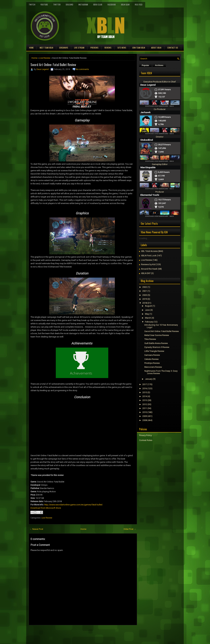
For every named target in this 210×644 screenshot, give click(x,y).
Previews (94, 48)
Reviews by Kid (148, 264)
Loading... (144, 238)
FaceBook (112, 5)
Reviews (108, 48)
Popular (145, 65)
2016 (145, 388)
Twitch (32, 5)
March (148, 318)
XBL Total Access (149, 251)
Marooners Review (153, 367)
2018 (145, 303)
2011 (145, 408)
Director (160, 137)
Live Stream (79, 48)
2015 (145, 392)
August (148, 306)
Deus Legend (43, 69)
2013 (145, 400)
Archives (159, 65)
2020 (145, 295)
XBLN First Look (149, 256)
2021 (145, 291)
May (147, 314)
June (147, 310)
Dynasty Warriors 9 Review (157, 347)
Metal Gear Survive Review (157, 335)
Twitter (57, 5)
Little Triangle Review (154, 351)
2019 (145, 299)
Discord (69, 5)
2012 (145, 404)
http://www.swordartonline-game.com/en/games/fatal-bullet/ (73, 505)
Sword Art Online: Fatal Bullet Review (53, 65)
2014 (145, 396)
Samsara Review (152, 355)
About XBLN (156, 48)
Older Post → (130, 529)
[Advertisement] (67, 633)
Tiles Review (150, 339)
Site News (122, 48)
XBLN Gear (125, 5)
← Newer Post (36, 529)
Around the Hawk (149, 269)
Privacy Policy (145, 435)
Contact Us (173, 48)
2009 (145, 416)
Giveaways (64, 48)
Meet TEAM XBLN (46, 48)
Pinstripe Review (152, 363)
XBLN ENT (146, 273)
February (149, 322)
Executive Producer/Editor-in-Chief (160, 82)
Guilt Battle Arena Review (156, 343)
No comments (82, 69)
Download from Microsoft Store (46, 508)
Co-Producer (160, 109)
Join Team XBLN (139, 48)
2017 (145, 384)
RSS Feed (139, 5)
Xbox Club (98, 5)
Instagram (83, 5)
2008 (145, 420)
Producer (160, 192)
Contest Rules (146, 440)
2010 (145, 412)
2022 (145, 287)
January (149, 379)
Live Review (45, 58)
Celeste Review (152, 359)
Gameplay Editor (160, 164)
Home (31, 48)
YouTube (44, 5)
